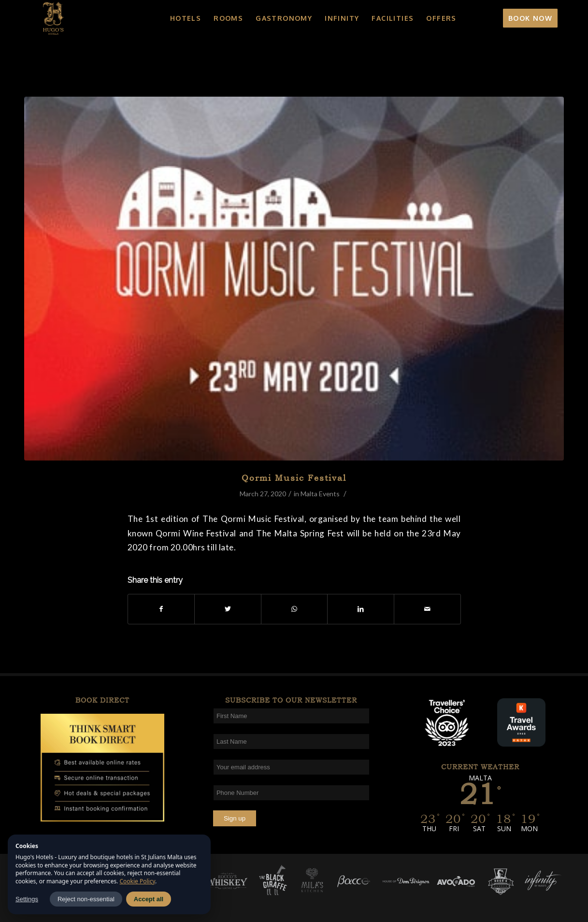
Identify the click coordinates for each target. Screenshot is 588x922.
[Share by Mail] (427, 609)
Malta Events (320, 494)
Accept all (149, 899)
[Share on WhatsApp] (294, 609)
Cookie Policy (138, 881)
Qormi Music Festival (294, 478)
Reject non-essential (86, 899)
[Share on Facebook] (161, 609)
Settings (27, 899)
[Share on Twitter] (228, 609)
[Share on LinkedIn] (361, 609)
